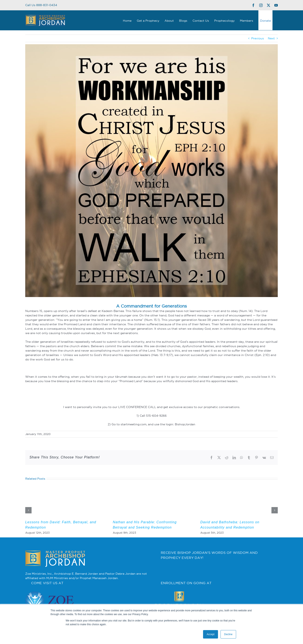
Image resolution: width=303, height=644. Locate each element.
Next (271, 38)
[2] (151, 171)
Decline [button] (228, 634)
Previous (258, 38)
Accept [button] (211, 634)
